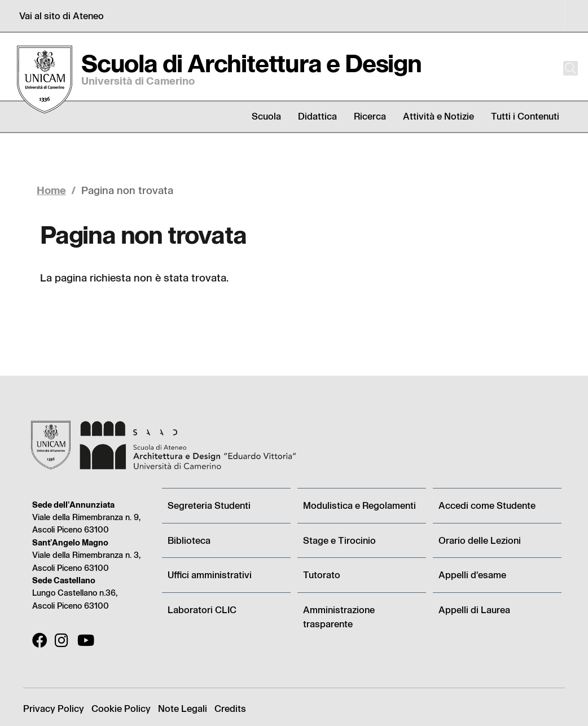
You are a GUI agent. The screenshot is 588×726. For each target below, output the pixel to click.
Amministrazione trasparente (339, 617)
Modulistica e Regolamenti (359, 505)
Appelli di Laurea (474, 610)
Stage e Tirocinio (339, 540)
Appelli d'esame (472, 575)
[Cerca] (561, 68)
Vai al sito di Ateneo (62, 16)
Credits (230, 708)
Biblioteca (189, 540)
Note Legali (183, 708)
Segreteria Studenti (209, 505)
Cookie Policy (121, 708)
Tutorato (322, 575)
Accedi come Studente (487, 505)
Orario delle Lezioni (480, 540)
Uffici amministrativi (210, 575)
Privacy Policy (54, 708)
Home (51, 190)
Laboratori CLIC (202, 610)
